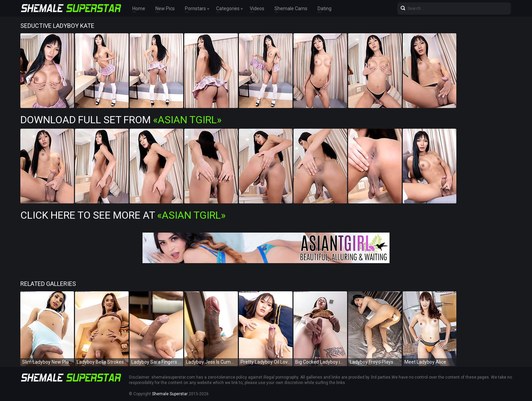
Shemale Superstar (170, 394)
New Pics (165, 8)
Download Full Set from (121, 120)
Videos (257, 8)
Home (139, 8)
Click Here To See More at (123, 215)
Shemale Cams (291, 8)
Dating (325, 8)
